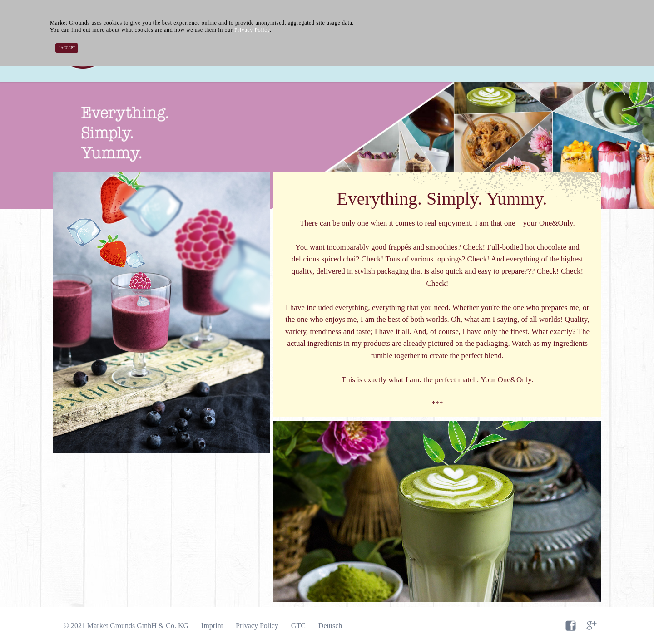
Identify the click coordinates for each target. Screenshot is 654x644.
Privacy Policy (252, 30)
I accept (67, 48)
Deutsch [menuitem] (330, 626)
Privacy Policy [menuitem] (257, 626)
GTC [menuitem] (298, 626)
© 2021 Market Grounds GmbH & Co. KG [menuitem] (126, 626)
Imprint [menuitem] (212, 626)
